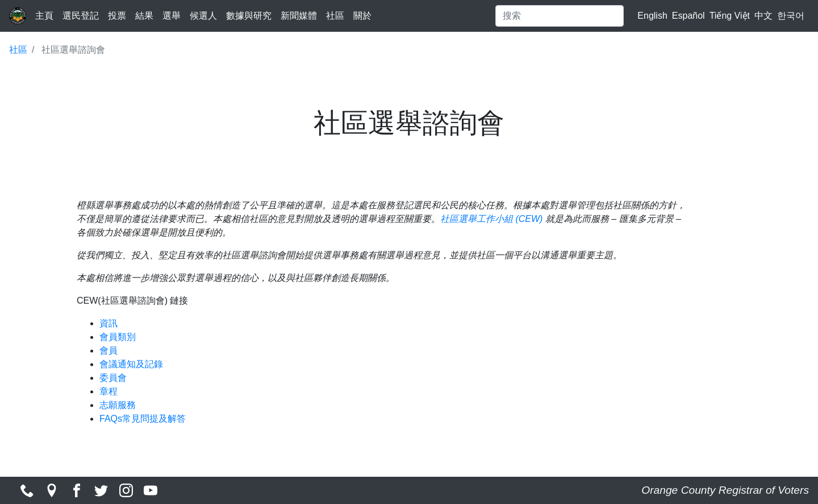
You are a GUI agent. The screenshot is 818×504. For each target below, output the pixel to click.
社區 (335, 16)
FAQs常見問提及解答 (143, 419)
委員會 (113, 378)
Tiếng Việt (730, 16)
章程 (108, 391)
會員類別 (118, 337)
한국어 (791, 16)
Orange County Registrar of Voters (725, 490)
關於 (362, 16)
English (652, 16)
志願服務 (118, 405)
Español (688, 16)
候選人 (203, 16)
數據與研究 (249, 16)
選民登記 (81, 16)
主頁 (44, 16)
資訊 (108, 323)
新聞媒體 (299, 16)
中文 (763, 16)
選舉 (172, 16)
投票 (117, 16)
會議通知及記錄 (131, 364)
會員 (108, 350)
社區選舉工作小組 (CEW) (491, 219)
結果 (144, 16)
